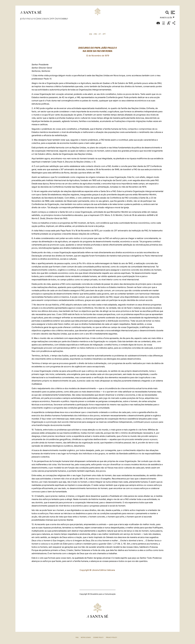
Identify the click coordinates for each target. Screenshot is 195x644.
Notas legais (86, 637)
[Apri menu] (173, 12)
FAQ (77, 637)
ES (91, 34)
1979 (53, 19)
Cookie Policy (98, 637)
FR (95, 34)
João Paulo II (28, 19)
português (166, 18)
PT (104, 34)
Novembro (62, 19)
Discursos (43, 19)
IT (100, 34)
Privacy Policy (111, 637)
